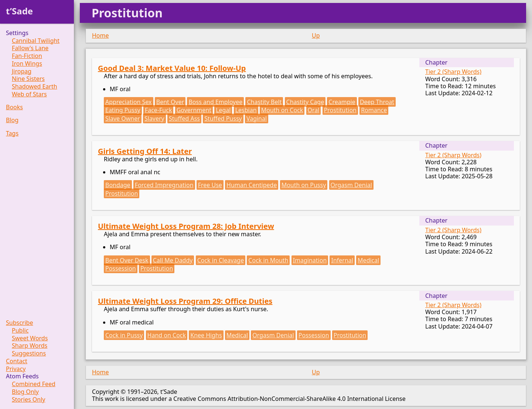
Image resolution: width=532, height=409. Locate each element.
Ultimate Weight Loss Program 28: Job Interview (186, 226)
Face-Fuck (158, 110)
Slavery (154, 118)
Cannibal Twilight (36, 41)
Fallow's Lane (30, 48)
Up (316, 35)
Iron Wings (27, 64)
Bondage (118, 185)
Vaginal (257, 118)
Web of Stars (29, 94)
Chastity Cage (305, 102)
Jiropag (22, 71)
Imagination (310, 260)
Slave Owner (123, 118)
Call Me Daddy (173, 260)
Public (20, 331)
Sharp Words (30, 346)
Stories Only (29, 400)
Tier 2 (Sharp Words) (453, 72)
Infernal (342, 260)
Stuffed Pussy (223, 118)
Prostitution (340, 110)
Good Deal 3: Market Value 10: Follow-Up (172, 68)
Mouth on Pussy (304, 185)
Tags (12, 133)
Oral (314, 110)
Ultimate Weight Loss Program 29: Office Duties (185, 301)
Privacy (16, 369)
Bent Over (170, 102)
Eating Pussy (123, 110)
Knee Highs (206, 335)
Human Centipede (252, 185)
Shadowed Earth (35, 87)
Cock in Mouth (268, 260)
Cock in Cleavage (221, 260)
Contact (17, 361)
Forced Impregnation (164, 185)
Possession (121, 268)
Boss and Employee (215, 102)
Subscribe (19, 323)
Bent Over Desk (127, 260)
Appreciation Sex (129, 102)
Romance (374, 110)
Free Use (210, 185)
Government (194, 110)
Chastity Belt (264, 102)
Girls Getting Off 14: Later (145, 151)
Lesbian (246, 110)
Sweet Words (30, 338)
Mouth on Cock (282, 110)
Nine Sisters (28, 79)
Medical (368, 260)
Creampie (342, 102)
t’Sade (19, 11)
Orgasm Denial (351, 185)
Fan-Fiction (27, 56)
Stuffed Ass (184, 118)
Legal (223, 110)
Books (14, 107)
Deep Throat (377, 102)
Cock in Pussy (124, 335)
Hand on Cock (167, 335)
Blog (12, 120)
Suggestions (29, 353)
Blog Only (25, 392)
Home (100, 35)
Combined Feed (34, 384)
